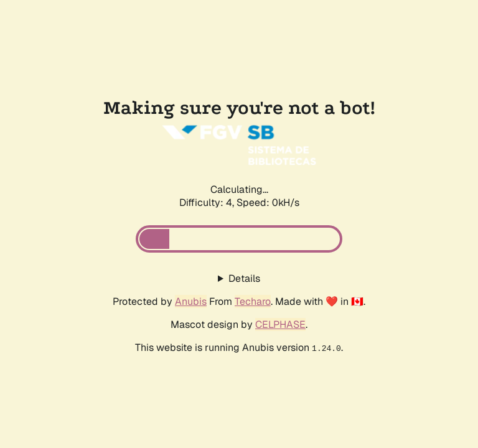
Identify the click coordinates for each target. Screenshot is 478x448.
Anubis (191, 301)
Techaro (253, 301)
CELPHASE (280, 324)
